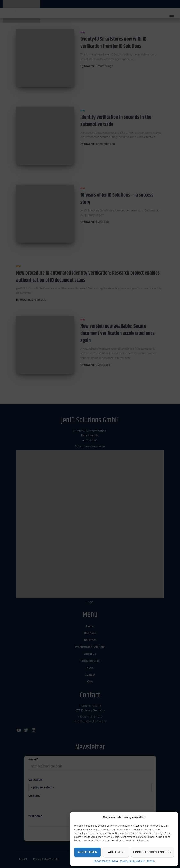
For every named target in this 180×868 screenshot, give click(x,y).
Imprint (151, 861)
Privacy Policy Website (106, 861)
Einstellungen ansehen (152, 852)
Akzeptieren (87, 852)
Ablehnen (116, 852)
